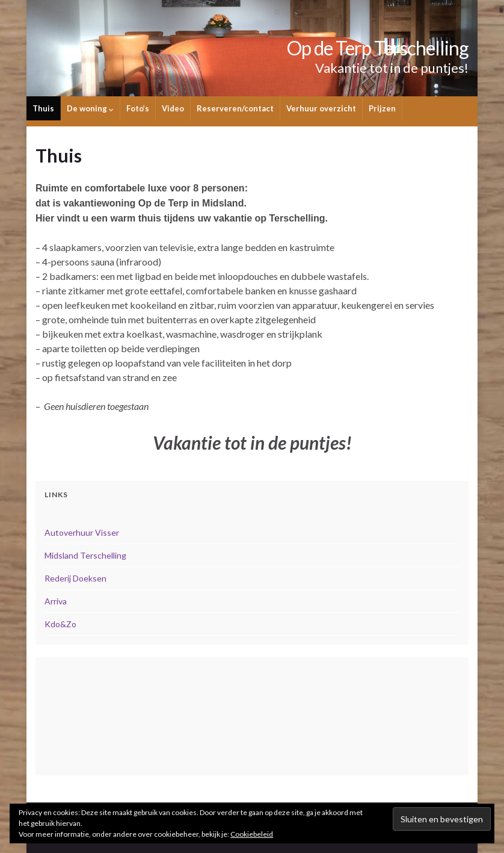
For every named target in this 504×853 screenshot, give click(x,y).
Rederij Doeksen (75, 578)
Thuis (43, 108)
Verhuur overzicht (321, 108)
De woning (90, 108)
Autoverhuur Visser (82, 532)
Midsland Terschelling (85, 555)
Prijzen (382, 108)
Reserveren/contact (235, 108)
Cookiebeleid (252, 834)
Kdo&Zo (60, 624)
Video (173, 108)
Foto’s (138, 108)
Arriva (56, 601)
